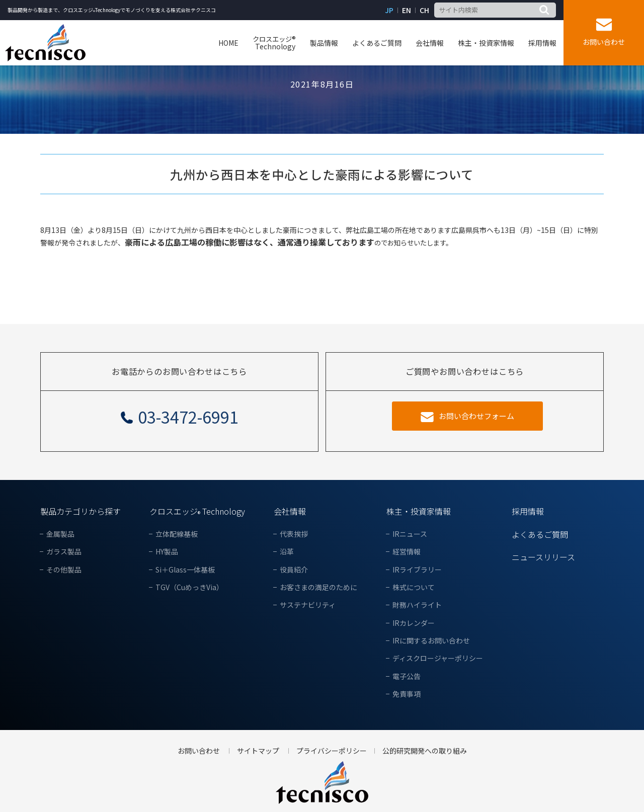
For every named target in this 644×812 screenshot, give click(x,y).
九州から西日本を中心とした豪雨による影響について (322, 174)
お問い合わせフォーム (476, 416)
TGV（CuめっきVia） (189, 587)
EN (407, 10)
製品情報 (324, 43)
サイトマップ (258, 751)
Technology (274, 43)
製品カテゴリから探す (80, 511)
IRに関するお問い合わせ (431, 641)
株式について (414, 587)
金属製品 (60, 534)
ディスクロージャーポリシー (438, 658)
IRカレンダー (414, 623)
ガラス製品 (64, 552)
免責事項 (407, 694)
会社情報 (430, 43)
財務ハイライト (417, 605)
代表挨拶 (294, 534)
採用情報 (542, 43)
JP (389, 10)
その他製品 (64, 570)
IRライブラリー (417, 570)
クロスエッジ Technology (197, 511)
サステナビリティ (308, 605)
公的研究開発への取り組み (425, 751)
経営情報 (407, 552)
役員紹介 (294, 570)
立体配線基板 (177, 534)
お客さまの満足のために (318, 587)
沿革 (287, 552)
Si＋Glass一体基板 (185, 570)
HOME (228, 43)
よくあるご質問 (377, 43)
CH (424, 10)
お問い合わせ (604, 42)
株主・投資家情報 (486, 43)
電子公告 (407, 676)
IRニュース (410, 534)
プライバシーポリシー (332, 751)
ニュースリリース (543, 557)
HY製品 (167, 552)
